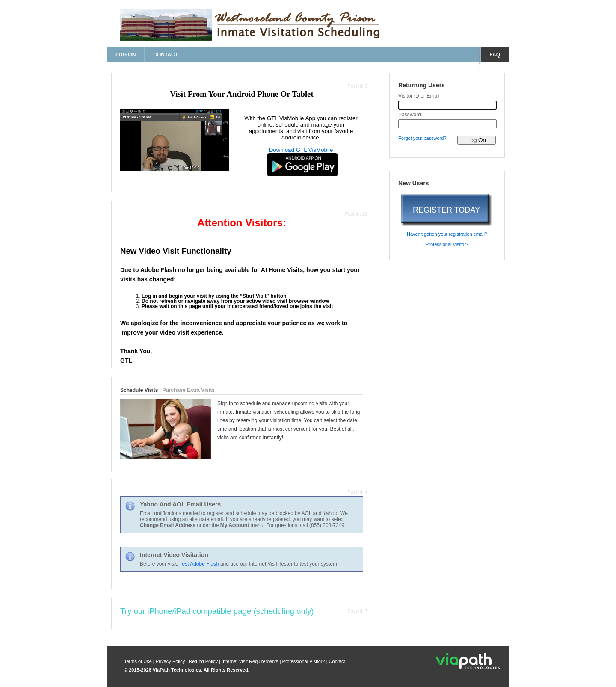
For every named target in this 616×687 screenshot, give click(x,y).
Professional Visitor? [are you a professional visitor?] (447, 244)
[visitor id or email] (447, 105)
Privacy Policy (171, 661)
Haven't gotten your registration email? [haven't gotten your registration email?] (447, 234)
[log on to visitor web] (477, 140)
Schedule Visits (139, 390)
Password (410, 115)
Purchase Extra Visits (189, 390)
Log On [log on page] (126, 55)
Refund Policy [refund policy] (203, 661)
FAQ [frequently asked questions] (495, 55)
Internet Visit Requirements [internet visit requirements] (251, 661)
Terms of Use (139, 661)
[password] (447, 124)
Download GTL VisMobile (301, 150)
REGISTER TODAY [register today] (446, 210)
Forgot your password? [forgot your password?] (422, 138)
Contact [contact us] (166, 55)
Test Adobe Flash (199, 564)
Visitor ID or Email (419, 96)
